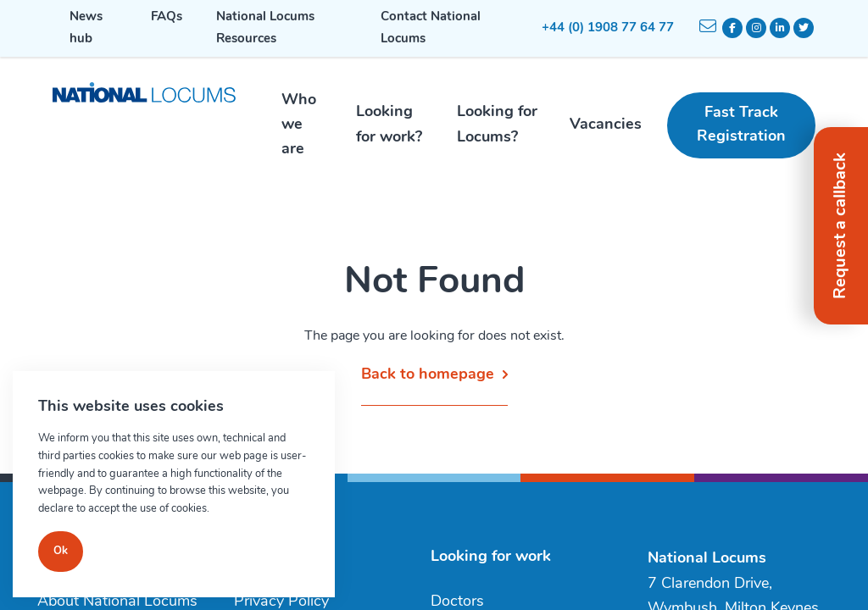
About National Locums (117, 602)
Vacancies (606, 125)
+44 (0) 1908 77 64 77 (608, 28)
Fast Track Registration (741, 125)
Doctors (457, 602)
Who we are (299, 125)
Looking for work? (389, 125)
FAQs (167, 17)
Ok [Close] (61, 551)
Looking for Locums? (497, 125)
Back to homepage (428, 375)
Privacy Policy (281, 602)
